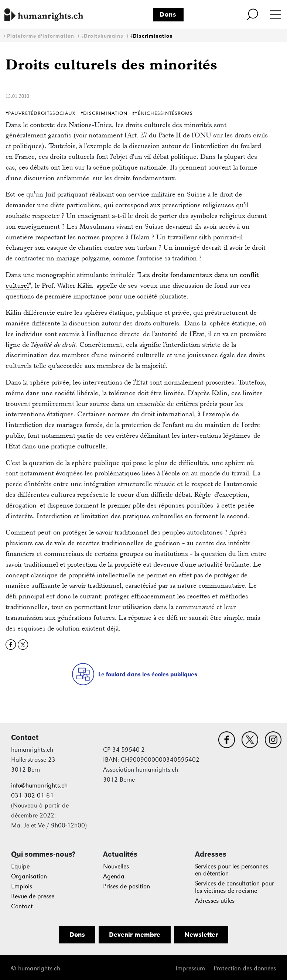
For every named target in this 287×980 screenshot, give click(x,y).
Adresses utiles (215, 901)
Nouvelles (116, 866)
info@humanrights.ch (39, 786)
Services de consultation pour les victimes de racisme (235, 887)
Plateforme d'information (41, 36)
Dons (168, 14)
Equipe (20, 866)
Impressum (190, 968)
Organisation (29, 876)
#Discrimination (152, 36)
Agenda (114, 876)
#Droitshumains (102, 36)
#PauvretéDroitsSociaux (40, 113)
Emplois (22, 886)
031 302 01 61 (32, 795)
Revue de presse (33, 896)
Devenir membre (135, 935)
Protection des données (245, 968)
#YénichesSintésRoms (163, 113)
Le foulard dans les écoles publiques (148, 674)
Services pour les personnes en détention (232, 870)
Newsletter (201, 935)
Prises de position (127, 886)
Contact (22, 906)
